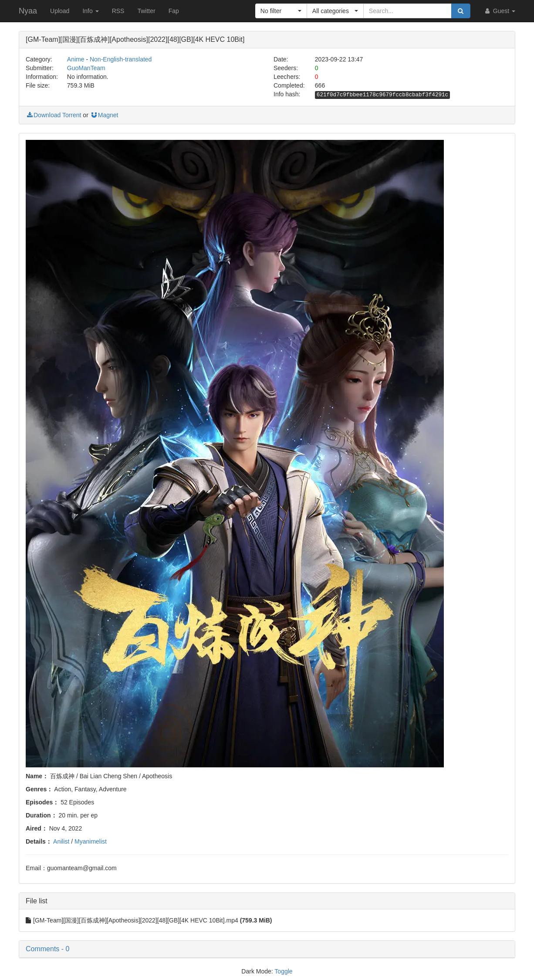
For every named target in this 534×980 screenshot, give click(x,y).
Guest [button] (499, 11)
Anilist (61, 841)
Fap (174, 11)
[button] (281, 11)
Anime (76, 59)
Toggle (283, 971)
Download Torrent (53, 115)
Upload (60, 11)
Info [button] (90, 11)
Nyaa (28, 11)
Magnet (104, 115)
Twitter (146, 11)
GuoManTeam (86, 68)
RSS (118, 11)
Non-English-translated (121, 59)
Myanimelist (91, 841)
